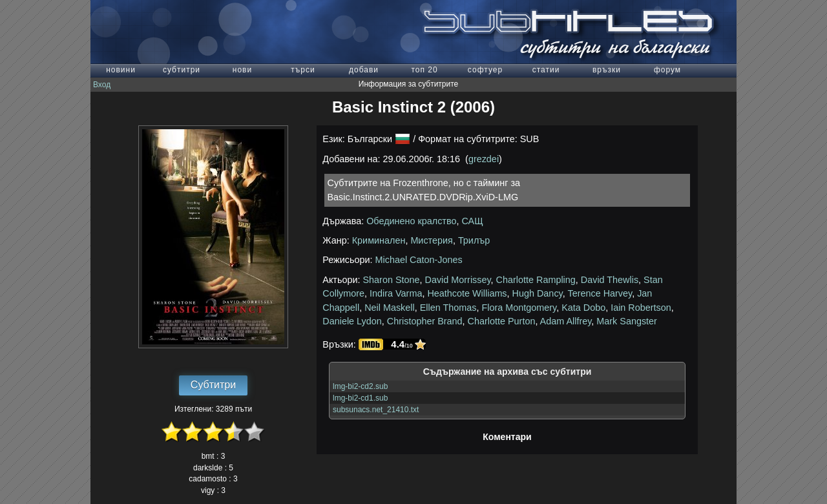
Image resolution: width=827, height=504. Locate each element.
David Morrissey (458, 280)
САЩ (472, 221)
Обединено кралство (411, 221)
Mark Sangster (627, 321)
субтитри (182, 70)
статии (546, 70)
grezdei (484, 159)
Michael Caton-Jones (419, 260)
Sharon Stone (392, 280)
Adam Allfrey (566, 321)
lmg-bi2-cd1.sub (360, 398)
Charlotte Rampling (536, 280)
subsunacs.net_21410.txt (376, 410)
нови (242, 70)
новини (121, 70)
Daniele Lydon (352, 321)
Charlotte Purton (502, 321)
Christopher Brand (425, 321)
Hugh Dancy (538, 293)
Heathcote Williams (467, 293)
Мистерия (432, 240)
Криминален (379, 240)
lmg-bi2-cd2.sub (360, 386)
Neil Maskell (390, 308)
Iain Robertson (641, 308)
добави (364, 70)
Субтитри (213, 385)
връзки (607, 70)
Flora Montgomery (519, 308)
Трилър (474, 240)
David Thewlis (610, 280)
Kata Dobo (583, 308)
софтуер (485, 70)
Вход (102, 85)
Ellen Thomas (448, 308)
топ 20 (424, 70)
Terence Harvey (600, 293)
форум (667, 70)
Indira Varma (396, 293)
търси (303, 70)
